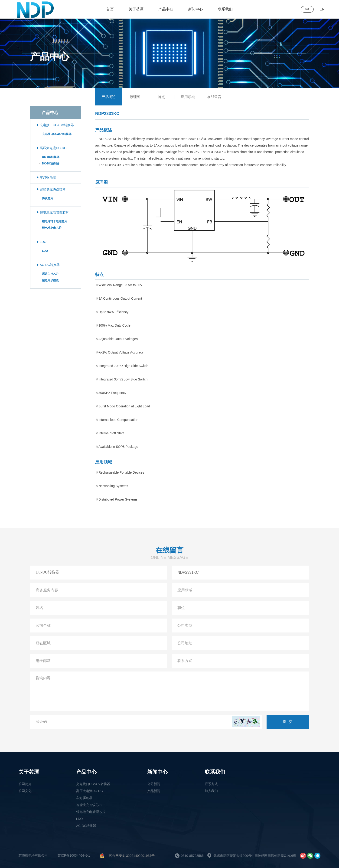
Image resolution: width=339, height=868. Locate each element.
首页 (110, 9)
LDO (42, 242)
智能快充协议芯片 (52, 189)
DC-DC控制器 (51, 164)
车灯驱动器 (47, 177)
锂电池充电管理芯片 (53, 212)
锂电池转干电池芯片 (55, 221)
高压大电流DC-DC (52, 148)
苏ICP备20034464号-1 (74, 855)
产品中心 (166, 9)
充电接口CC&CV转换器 (56, 125)
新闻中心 (196, 9)
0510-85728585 (192, 856)
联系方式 (211, 784)
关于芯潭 (136, 9)
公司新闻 (154, 784)
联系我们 (225, 9)
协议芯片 (48, 198)
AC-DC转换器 (49, 265)
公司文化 (25, 791)
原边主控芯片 (50, 274)
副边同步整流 (50, 280)
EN (322, 9)
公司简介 (25, 784)
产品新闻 (154, 791)
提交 (289, 722)
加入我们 (211, 791)
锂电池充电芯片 (52, 228)
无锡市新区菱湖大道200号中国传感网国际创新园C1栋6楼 (255, 856)
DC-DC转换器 (51, 157)
